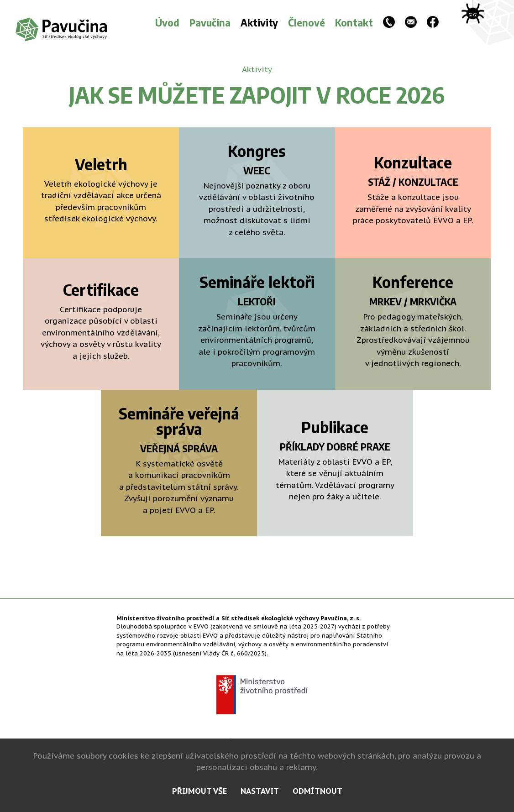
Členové (307, 22)
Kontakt (354, 22)
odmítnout (317, 791)
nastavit (260, 791)
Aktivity (259, 22)
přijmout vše (199, 791)
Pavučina (210, 22)
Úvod (167, 22)
